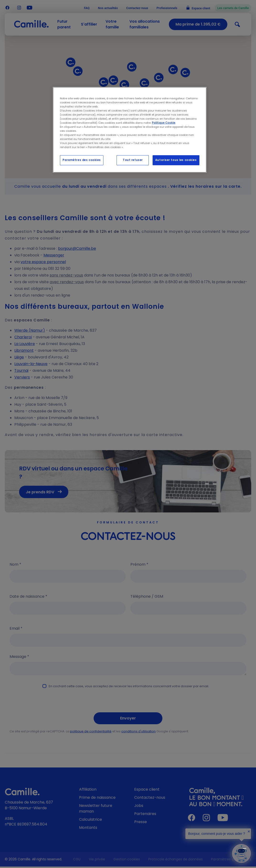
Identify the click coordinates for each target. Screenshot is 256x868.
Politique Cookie (164, 123)
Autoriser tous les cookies (176, 160)
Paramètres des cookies (82, 160)
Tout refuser (133, 160)
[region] (130, 130)
